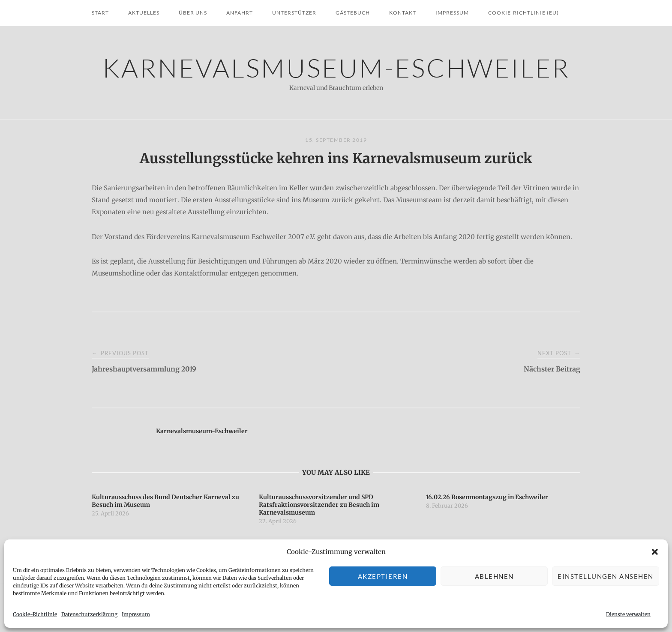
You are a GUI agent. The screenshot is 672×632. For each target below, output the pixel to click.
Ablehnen (494, 576)
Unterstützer (294, 13)
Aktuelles (144, 13)
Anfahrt (240, 13)
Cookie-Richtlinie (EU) (523, 13)
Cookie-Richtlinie (35, 614)
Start (100, 13)
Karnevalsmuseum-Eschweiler (336, 67)
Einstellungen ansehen (606, 576)
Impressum (136, 614)
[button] (655, 552)
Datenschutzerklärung (89, 614)
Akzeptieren (383, 576)
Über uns (193, 13)
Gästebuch (353, 13)
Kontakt (403, 13)
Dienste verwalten (628, 614)
